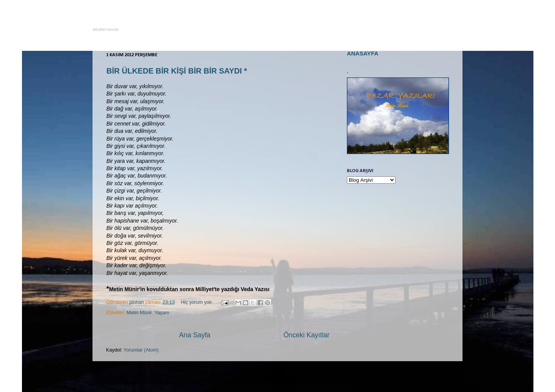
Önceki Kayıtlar (306, 335)
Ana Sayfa (195, 335)
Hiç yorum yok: (198, 302)
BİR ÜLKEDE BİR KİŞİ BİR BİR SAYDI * (177, 71)
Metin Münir (139, 313)
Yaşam (161, 313)
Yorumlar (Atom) (141, 350)
